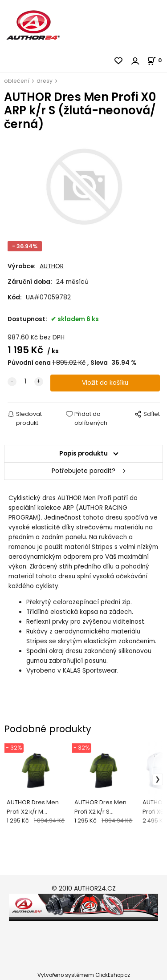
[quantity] (25, 382)
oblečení (17, 81)
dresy (45, 81)
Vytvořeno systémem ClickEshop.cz (84, 975)
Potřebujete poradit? (83, 471)
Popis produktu (83, 454)
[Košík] (157, 60)
